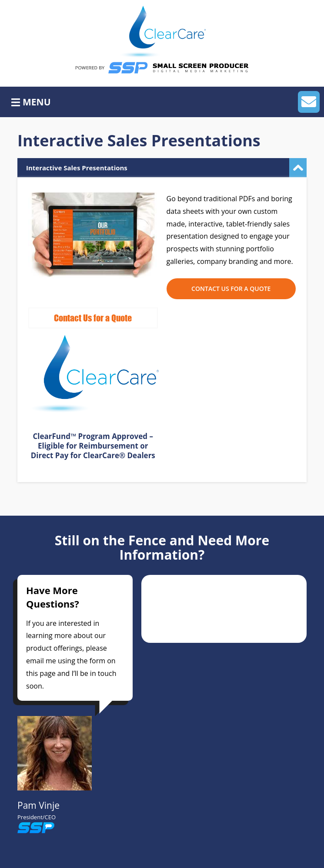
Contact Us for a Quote (231, 289)
